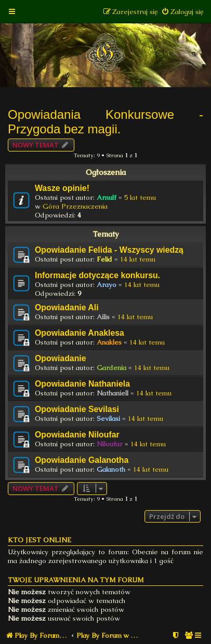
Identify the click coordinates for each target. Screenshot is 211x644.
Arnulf (107, 197)
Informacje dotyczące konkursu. (97, 275)
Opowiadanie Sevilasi (77, 409)
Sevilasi (108, 419)
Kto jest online (39, 540)
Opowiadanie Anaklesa (80, 333)
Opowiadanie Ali (67, 307)
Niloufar (110, 444)
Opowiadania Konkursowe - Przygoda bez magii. (105, 122)
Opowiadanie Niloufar (77, 435)
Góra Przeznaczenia (75, 206)
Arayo (107, 285)
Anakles (109, 342)
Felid (104, 259)
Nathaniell (113, 393)
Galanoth (111, 469)
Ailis (103, 317)
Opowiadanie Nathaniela (82, 384)
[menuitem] (182, 12)
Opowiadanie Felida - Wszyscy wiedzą (109, 250)
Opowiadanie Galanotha (82, 460)
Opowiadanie (61, 358)
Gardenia (111, 368)
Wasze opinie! (62, 188)
